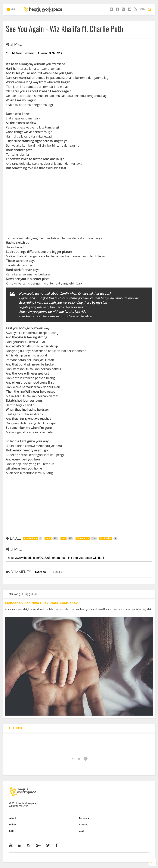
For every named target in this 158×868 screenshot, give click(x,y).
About (12, 818)
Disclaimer (85, 818)
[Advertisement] (79, 199)
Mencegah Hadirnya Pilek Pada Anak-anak (41, 603)
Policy (12, 825)
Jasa (82, 831)
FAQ (11, 831)
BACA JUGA (15, 728)
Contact (83, 825)
